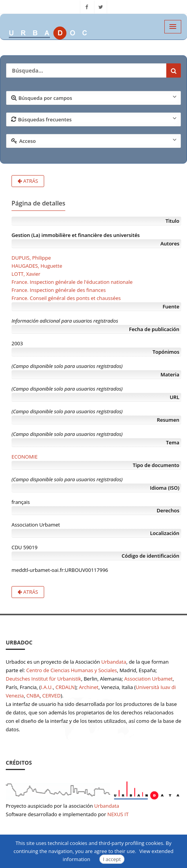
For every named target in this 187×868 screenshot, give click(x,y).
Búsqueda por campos (94, 98)
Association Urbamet (149, 679)
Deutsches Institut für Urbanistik (43, 679)
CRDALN (65, 687)
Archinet (89, 687)
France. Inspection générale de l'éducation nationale (72, 282)
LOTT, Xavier (26, 274)
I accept (112, 859)
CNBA (33, 696)
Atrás (28, 181)
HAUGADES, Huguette (37, 266)
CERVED (51, 696)
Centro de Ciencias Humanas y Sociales (71, 670)
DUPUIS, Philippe (31, 258)
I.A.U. (47, 687)
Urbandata (114, 662)
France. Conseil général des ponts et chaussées (66, 298)
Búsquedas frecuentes (94, 119)
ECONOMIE (25, 457)
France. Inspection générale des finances (59, 290)
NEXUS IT (118, 814)
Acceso (94, 141)
